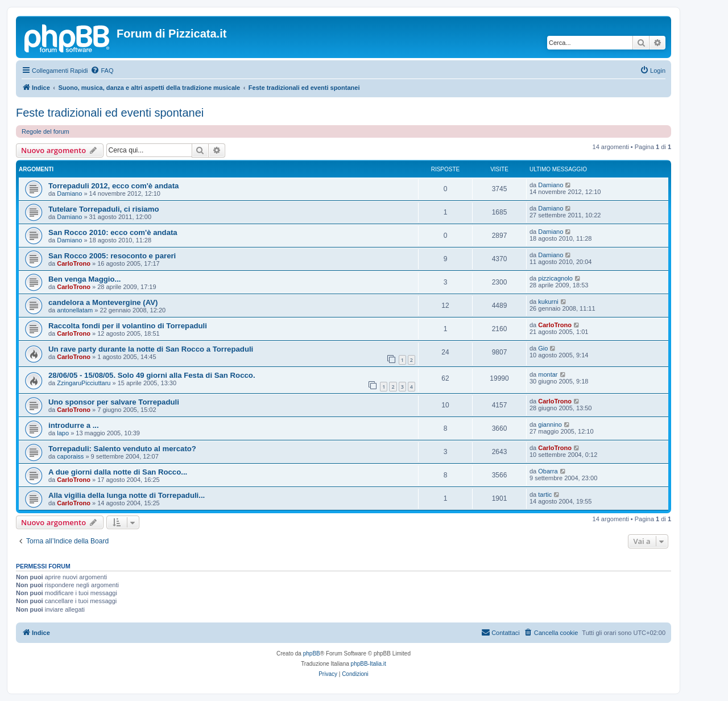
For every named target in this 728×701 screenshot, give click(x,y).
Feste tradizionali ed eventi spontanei (110, 113)
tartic (545, 494)
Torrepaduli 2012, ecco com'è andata (113, 186)
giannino (550, 424)
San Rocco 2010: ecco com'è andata (113, 232)
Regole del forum (45, 131)
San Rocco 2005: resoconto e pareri (112, 256)
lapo (63, 433)
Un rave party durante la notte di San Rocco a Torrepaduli (151, 349)
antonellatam (75, 310)
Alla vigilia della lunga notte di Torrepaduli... (127, 495)
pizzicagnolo (555, 278)
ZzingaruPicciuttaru (84, 383)
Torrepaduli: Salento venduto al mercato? (122, 449)
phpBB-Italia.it (369, 664)
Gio (543, 348)
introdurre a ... (74, 425)
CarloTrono (74, 263)
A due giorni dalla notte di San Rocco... (118, 472)
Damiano (69, 193)
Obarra (548, 471)
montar (548, 374)
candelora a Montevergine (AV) (103, 302)
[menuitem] (102, 71)
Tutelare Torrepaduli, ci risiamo (104, 209)
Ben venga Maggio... (85, 279)
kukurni (548, 302)
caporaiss (70, 456)
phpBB (312, 653)
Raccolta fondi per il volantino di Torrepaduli (128, 326)
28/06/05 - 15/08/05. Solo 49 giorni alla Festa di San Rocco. (152, 375)
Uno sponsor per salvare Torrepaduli (114, 402)
